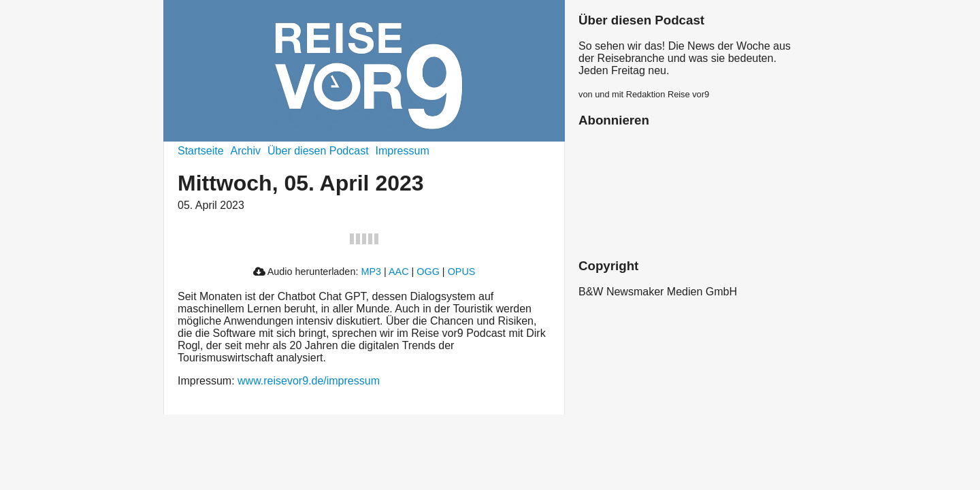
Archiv (246, 151)
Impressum (403, 151)
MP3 (371, 272)
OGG (428, 272)
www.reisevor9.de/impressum (309, 381)
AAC (399, 272)
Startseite (201, 151)
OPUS (462, 272)
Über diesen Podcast (318, 151)
